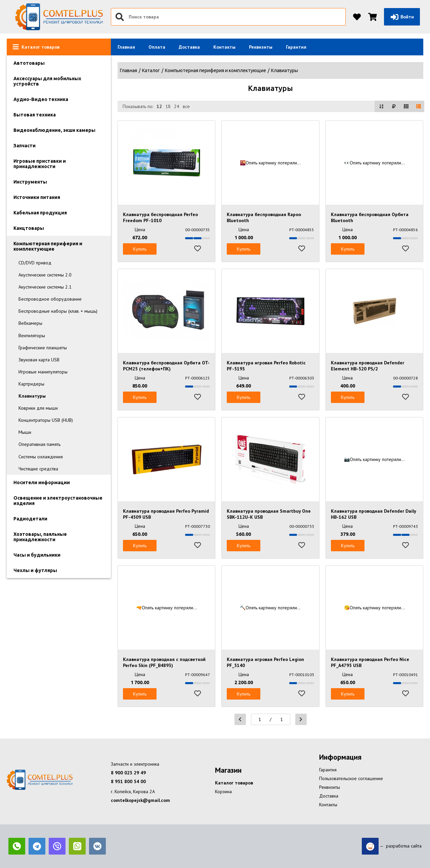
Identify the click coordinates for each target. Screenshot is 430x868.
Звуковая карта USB (39, 360)
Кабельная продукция (40, 213)
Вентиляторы (32, 336)
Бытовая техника (35, 115)
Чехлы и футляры (35, 570)
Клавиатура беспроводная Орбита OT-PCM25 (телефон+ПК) (166, 366)
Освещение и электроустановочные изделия (58, 501)
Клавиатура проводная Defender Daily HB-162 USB (373, 514)
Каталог (151, 70)
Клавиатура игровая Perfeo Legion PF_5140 (265, 662)
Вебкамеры (30, 323)
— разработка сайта (392, 846)
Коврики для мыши (38, 408)
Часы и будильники (37, 555)
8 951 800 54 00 (128, 781)
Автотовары (29, 63)
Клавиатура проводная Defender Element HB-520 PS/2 (368, 366)
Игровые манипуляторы (43, 372)
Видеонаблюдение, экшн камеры (54, 130)
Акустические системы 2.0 (45, 275)
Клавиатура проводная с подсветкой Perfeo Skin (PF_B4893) (164, 662)
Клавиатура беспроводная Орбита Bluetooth (370, 217)
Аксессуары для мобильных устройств (47, 81)
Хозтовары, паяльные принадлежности (40, 537)
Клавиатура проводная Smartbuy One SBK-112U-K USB (269, 514)
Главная (126, 47)
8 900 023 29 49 (128, 773)
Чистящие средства (38, 469)
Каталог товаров (234, 783)
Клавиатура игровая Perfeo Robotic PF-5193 (266, 366)
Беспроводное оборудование (50, 299)
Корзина (223, 792)
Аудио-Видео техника (41, 99)
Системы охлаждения (41, 457)
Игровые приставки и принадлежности (40, 164)
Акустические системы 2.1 (45, 287)
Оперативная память (39, 444)
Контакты (224, 47)
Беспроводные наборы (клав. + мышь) (58, 311)
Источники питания (37, 197)
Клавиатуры (32, 396)
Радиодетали (30, 519)
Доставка (189, 47)
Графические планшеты (43, 348)
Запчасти (25, 146)
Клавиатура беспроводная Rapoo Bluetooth (264, 217)
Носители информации (42, 482)
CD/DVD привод (35, 263)
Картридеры (31, 384)
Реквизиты (261, 47)
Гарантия (296, 47)
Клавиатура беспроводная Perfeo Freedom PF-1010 (160, 217)
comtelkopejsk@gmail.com (140, 800)
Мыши (25, 432)
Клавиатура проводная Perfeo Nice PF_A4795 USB (370, 662)
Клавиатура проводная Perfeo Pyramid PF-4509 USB (166, 514)
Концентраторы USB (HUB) (46, 420)
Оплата (157, 47)
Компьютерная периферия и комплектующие (48, 246)
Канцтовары (29, 228)
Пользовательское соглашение (351, 778)
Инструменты (30, 182)
